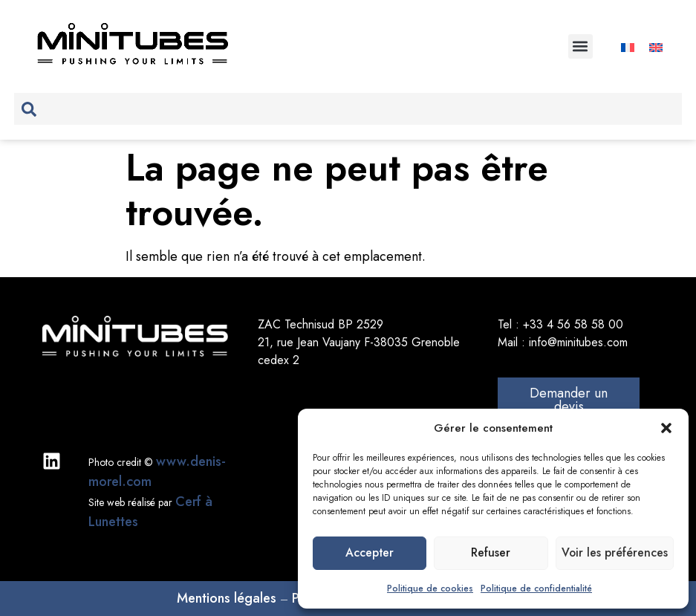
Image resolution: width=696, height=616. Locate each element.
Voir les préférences (613, 554)
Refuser (489, 554)
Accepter (369, 554)
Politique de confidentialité (536, 589)
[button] (666, 428)
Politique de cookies (430, 589)
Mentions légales (227, 598)
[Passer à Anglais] (656, 46)
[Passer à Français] (628, 46)
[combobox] (348, 109)
